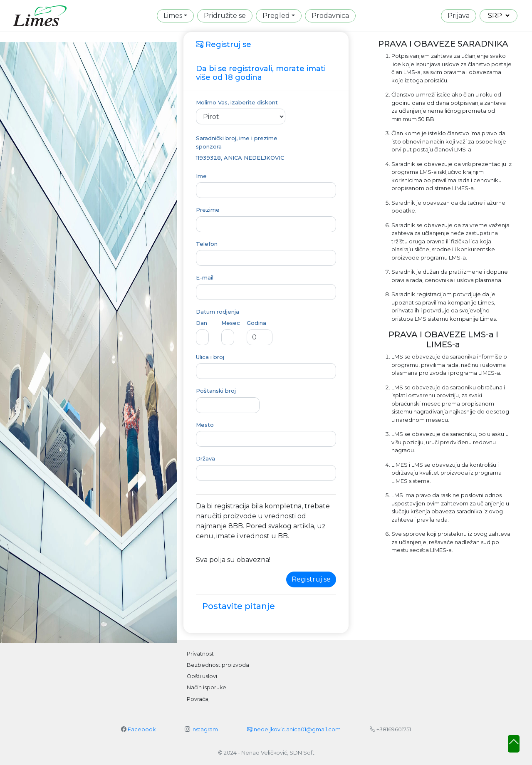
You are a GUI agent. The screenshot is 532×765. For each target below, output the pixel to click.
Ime (201, 176)
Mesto (205, 425)
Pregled (276, 16)
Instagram (205, 729)
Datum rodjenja (218, 312)
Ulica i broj (210, 357)
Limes (173, 16)
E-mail (205, 277)
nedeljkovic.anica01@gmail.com (294, 729)
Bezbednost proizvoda (218, 665)
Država (205, 458)
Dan (202, 323)
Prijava (459, 16)
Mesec (231, 323)
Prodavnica (330, 16)
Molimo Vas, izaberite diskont (237, 102)
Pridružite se (225, 16)
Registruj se (311, 579)
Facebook (142, 729)
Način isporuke (207, 687)
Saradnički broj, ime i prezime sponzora (237, 142)
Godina (256, 323)
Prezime (208, 210)
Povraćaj (198, 699)
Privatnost (200, 654)
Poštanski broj (216, 391)
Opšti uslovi (202, 676)
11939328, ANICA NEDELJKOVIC (240, 158)
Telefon (207, 244)
